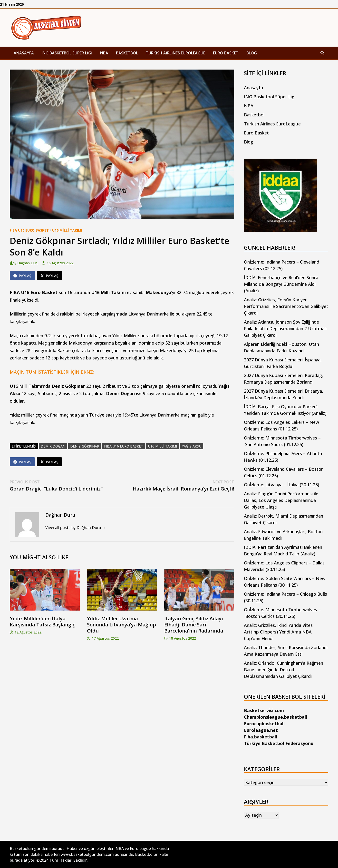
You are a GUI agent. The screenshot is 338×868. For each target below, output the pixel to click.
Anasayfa (24, 53)
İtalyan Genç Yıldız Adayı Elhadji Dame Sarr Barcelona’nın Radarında (194, 625)
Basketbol (127, 53)
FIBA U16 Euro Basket (29, 230)
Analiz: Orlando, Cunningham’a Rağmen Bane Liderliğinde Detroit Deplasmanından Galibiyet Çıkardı (284, 670)
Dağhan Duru (28, 263)
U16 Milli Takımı (67, 230)
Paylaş (22, 276)
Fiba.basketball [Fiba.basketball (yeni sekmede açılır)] (261, 737)
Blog (252, 53)
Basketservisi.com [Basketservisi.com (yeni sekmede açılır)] (264, 710)
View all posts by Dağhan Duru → (76, 528)
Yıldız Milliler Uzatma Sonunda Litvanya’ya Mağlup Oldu (121, 625)
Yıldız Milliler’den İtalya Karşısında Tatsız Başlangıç (42, 622)
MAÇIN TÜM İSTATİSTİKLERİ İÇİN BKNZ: (52, 372)
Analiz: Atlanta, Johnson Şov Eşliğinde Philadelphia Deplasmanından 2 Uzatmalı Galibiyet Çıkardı (285, 328)
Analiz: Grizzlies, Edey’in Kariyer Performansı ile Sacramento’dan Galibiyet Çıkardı (286, 306)
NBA (104, 53)
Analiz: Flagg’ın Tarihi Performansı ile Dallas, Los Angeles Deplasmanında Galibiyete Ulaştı (281, 500)
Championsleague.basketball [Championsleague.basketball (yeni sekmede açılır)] (275, 717)
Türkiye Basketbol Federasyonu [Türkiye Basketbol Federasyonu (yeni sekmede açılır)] (279, 743)
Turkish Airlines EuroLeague (175, 53)
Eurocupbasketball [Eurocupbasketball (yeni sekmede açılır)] (264, 724)
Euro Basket (226, 53)
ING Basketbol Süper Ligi (67, 53)
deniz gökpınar (85, 446)
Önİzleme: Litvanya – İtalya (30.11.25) (282, 485)
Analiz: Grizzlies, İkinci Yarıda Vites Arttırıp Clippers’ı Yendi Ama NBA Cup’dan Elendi (278, 632)
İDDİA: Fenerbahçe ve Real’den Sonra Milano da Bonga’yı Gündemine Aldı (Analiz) (281, 284)
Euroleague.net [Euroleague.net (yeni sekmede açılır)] (261, 730)
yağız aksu (192, 446)
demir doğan (53, 446)
